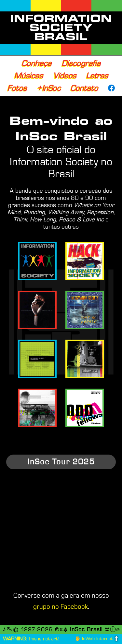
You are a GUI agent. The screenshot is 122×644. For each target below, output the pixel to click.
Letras (97, 76)
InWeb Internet (97, 639)
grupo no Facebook (61, 607)
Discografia (81, 63)
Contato (84, 88)
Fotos (17, 88)
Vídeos (65, 76)
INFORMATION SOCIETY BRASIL (61, 27)
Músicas (28, 76)
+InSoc (49, 88)
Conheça (36, 63)
